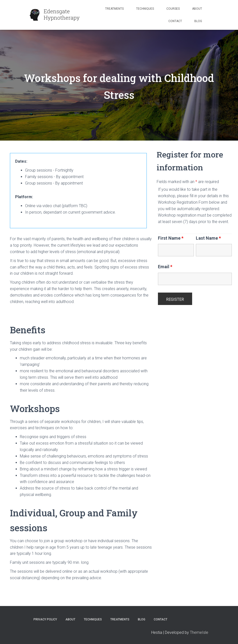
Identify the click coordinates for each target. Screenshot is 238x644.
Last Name (208, 238)
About (197, 9)
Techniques (145, 9)
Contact (175, 21)
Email (165, 267)
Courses (173, 9)
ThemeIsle (199, 632)
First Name (171, 238)
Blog (198, 21)
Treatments (114, 9)
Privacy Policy (45, 619)
